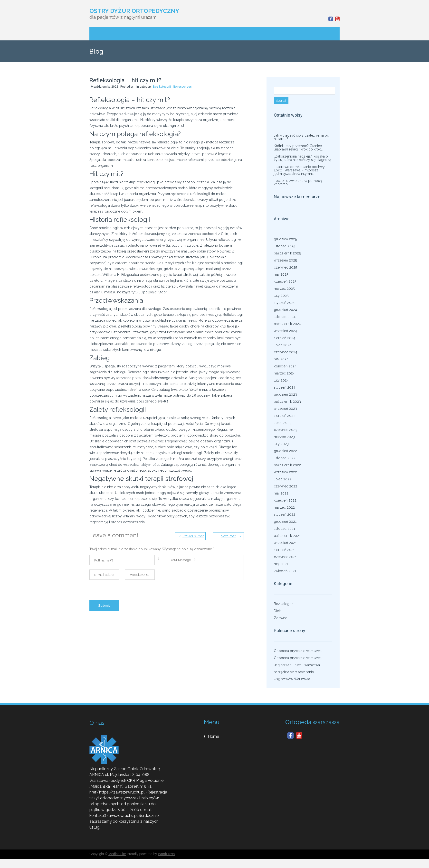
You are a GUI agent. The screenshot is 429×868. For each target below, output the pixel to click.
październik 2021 (287, 536)
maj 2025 (281, 274)
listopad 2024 (285, 317)
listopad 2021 (284, 529)
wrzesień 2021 (285, 543)
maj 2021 (281, 564)
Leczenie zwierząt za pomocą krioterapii (298, 182)
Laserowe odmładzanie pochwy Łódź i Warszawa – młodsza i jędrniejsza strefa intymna (299, 170)
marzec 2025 (284, 289)
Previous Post (193, 536)
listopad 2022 (285, 458)
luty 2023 (281, 444)
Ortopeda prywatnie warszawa (298, 651)
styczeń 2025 (284, 303)
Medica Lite (117, 854)
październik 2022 (287, 465)
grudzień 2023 (285, 394)
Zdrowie (281, 618)
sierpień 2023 (285, 416)
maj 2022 (281, 493)
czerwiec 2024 (286, 352)
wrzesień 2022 (285, 472)
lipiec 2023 (283, 423)
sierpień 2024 (285, 338)
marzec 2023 (284, 437)
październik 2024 (287, 324)
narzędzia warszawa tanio (294, 672)
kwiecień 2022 (285, 500)
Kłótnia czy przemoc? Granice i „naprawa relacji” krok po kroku (299, 148)
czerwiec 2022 (286, 486)
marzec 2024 (284, 373)
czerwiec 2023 (286, 430)
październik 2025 (287, 253)
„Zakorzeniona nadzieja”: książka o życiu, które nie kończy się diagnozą (303, 158)
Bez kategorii (162, 87)
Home (213, 736)
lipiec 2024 (283, 345)
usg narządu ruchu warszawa (297, 665)
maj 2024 (281, 359)
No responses (182, 87)
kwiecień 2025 (285, 281)
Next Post (228, 536)
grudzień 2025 (285, 239)
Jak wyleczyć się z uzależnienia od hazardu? (301, 137)
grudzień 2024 (285, 310)
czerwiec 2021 (285, 557)
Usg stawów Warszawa (292, 679)
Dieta (278, 611)
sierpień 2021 (284, 550)
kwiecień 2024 (285, 366)
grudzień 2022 (285, 451)
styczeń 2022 (285, 514)
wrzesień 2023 (285, 409)
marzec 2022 (284, 507)
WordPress (166, 854)
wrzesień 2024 (285, 331)
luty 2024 (281, 380)
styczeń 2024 (285, 387)
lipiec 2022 (283, 479)
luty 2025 (281, 296)
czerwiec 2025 (285, 267)
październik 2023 (287, 401)
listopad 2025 (285, 246)
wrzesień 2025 (285, 260)
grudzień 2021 (285, 522)
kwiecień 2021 (285, 571)
